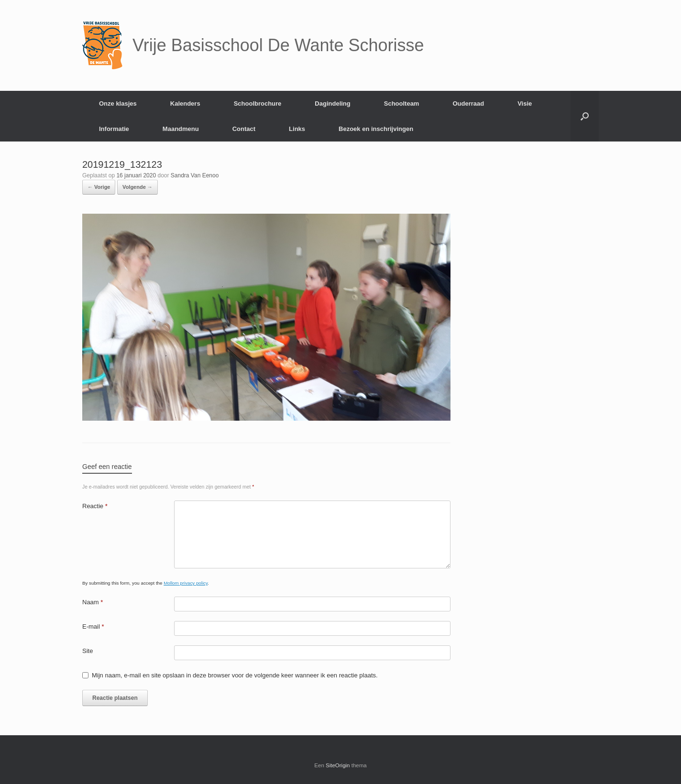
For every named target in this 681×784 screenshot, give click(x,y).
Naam (93, 602)
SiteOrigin (338, 765)
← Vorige (99, 187)
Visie (525, 103)
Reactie (95, 506)
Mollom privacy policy (186, 583)
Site (88, 651)
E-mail (93, 626)
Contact (244, 129)
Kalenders (185, 103)
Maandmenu (181, 129)
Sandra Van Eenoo (195, 175)
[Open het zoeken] (585, 116)
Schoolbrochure (258, 103)
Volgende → (137, 187)
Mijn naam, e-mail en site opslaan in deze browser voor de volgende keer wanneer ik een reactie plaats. (235, 675)
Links (297, 129)
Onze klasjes (118, 103)
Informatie (114, 129)
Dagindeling (332, 103)
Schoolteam (402, 103)
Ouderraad (468, 103)
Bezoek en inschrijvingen (376, 129)
